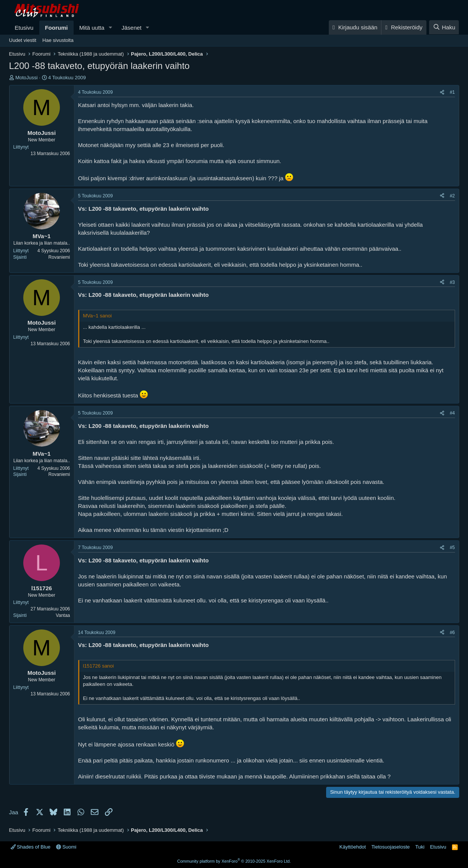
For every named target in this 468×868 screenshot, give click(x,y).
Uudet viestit (23, 40)
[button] (110, 28)
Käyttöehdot (353, 847)
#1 (452, 92)
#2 (452, 196)
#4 (452, 413)
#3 (452, 282)
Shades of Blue (31, 847)
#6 (452, 633)
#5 (452, 548)
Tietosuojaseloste (391, 847)
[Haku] (444, 27)
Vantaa (63, 615)
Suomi (66, 847)
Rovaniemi (59, 257)
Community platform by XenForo (234, 861)
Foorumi (56, 28)
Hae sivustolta (58, 40)
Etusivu (24, 28)
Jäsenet (131, 28)
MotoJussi (27, 78)
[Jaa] (442, 92)
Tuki (420, 847)
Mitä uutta (92, 28)
